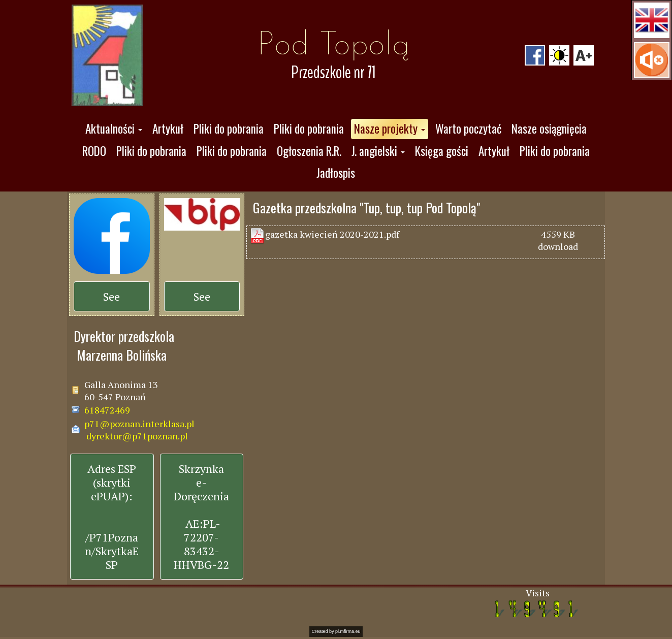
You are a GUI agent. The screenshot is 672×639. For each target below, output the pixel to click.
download (558, 246)
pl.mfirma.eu (348, 631)
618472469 (107, 410)
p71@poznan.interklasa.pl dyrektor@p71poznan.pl (139, 430)
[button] (652, 20)
